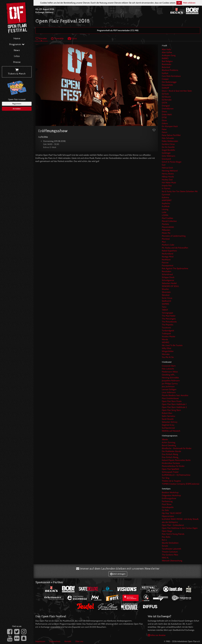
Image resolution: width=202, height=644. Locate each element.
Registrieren (17, 104)
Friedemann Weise (170, 372)
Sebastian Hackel (169, 283)
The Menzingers (169, 319)
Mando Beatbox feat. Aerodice (175, 395)
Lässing (165, 209)
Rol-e (164, 540)
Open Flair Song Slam (171, 410)
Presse (17, 62)
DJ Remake (167, 100)
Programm (17, 44)
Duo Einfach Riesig (170, 454)
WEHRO (165, 342)
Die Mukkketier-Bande (171, 451)
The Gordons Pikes (170, 555)
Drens (164, 112)
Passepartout (167, 265)
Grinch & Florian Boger (172, 162)
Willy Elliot (166, 348)
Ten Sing (166, 478)
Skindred (166, 295)
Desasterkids (167, 85)
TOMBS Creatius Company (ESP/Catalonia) (181, 484)
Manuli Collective (169, 221)
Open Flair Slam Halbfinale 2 (174, 407)
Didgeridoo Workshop (171, 495)
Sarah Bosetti (168, 419)
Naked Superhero (169, 251)
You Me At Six (168, 357)
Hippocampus (168, 516)
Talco (164, 307)
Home (17, 39)
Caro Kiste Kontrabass (171, 76)
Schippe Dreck (168, 277)
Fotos (72, 38)
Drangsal (166, 106)
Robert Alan (167, 413)
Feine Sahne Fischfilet (171, 135)
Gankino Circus (168, 144)
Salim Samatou (168, 416)
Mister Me (166, 233)
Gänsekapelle (168, 507)
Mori (164, 242)
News (17, 50)
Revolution (167, 271)
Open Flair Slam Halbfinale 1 (174, 404)
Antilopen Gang (169, 55)
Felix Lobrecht (168, 369)
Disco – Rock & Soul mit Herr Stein (177, 91)
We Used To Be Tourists (172, 345)
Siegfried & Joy (168, 425)
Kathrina (165, 197)
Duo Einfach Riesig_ (171, 457)
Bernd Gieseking (169, 445)
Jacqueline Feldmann (171, 381)
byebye (165, 73)
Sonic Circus (167, 298)
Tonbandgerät (168, 331)
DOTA (165, 103)
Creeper (165, 79)
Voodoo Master (169, 336)
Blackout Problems (170, 70)
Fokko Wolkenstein (170, 141)
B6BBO (165, 58)
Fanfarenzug (167, 501)
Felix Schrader (168, 138)
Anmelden (17, 109)
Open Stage (167, 531)
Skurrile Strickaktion (170, 543)
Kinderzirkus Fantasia (171, 463)
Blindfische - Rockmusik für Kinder (177, 448)
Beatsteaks (167, 64)
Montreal (166, 239)
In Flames (166, 188)
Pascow (165, 263)
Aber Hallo (166, 49)
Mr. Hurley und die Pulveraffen (175, 248)
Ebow (164, 120)
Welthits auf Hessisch (171, 431)
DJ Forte (165, 94)
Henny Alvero (168, 174)
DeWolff (165, 88)
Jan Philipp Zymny (170, 384)
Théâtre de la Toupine (171, 481)
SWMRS (165, 304)
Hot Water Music (169, 183)
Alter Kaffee (167, 52)
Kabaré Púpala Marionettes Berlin (176, 460)
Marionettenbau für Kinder (173, 466)
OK (179, 3)
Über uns (79, 641)
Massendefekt (168, 227)
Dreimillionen (168, 109)
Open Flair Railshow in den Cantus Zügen (180, 528)
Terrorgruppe (167, 313)
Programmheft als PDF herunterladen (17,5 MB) (118, 30)
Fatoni (164, 132)
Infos (17, 56)
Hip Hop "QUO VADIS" (172, 513)
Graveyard (166, 159)
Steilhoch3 (166, 301)
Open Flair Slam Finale (172, 401)
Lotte (164, 212)
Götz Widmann (169, 156)
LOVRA (165, 215)
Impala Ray (167, 185)
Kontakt (68, 641)
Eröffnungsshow (169, 498)
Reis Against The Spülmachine (175, 268)
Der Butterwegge (169, 82)
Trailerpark (166, 334)
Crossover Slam (169, 366)
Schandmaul (167, 274)
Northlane (166, 260)
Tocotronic (166, 328)
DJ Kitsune (166, 97)
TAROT (165, 310)
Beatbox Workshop (170, 492)
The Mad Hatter (169, 316)
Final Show (167, 504)
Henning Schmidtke (170, 378)
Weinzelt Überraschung (172, 561)
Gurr (164, 165)
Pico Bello (166, 537)
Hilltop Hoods (168, 177)
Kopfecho (166, 203)
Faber (164, 129)
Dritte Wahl (167, 115)
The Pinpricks (168, 325)
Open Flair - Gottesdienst (173, 525)
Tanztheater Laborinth (171, 549)
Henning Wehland (170, 171)
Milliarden (166, 230)
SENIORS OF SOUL (170, 286)
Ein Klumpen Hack (170, 126)
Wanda (165, 339)
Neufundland (167, 254)
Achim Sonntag (169, 442)
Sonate (165, 546)
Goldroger (166, 153)
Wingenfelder (168, 351)
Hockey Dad (167, 180)
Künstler (41, 38)
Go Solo (165, 510)
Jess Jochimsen (168, 386)
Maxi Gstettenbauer (170, 398)
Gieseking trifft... (169, 375)
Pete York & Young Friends (173, 534)
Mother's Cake (168, 245)
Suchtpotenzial (168, 428)
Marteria (165, 224)
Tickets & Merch (17, 72)
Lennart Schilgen (169, 389)
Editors (165, 123)
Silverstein (166, 292)
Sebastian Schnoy (170, 422)
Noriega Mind (168, 257)
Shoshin (165, 289)
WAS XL (165, 558)
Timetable (57, 38)
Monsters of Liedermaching (174, 236)
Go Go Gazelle (168, 147)
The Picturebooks (169, 322)
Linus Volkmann (169, 392)
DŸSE (164, 117)
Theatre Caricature (170, 552)
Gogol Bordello (168, 150)
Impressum (40, 641)
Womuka (166, 354)
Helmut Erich (167, 168)
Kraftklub (166, 206)
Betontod (166, 67)
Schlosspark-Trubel (170, 472)
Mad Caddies (167, 218)
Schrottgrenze (168, 280)
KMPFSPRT (167, 200)
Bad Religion (167, 61)
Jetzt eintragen (118, 574)
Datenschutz (55, 641)
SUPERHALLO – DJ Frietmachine (176, 475)
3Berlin (165, 439)
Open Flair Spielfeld (170, 469)
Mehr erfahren (189, 3)
